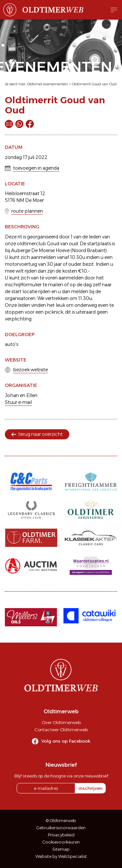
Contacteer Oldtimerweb (61, 730)
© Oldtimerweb (61, 821)
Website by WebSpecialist (61, 856)
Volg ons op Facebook (66, 741)
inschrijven (90, 788)
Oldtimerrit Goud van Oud (94, 84)
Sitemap (61, 849)
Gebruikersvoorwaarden (61, 828)
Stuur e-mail (18, 402)
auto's (12, 344)
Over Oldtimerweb (61, 722)
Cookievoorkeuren (61, 842)
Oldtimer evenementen (47, 84)
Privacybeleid (61, 835)
